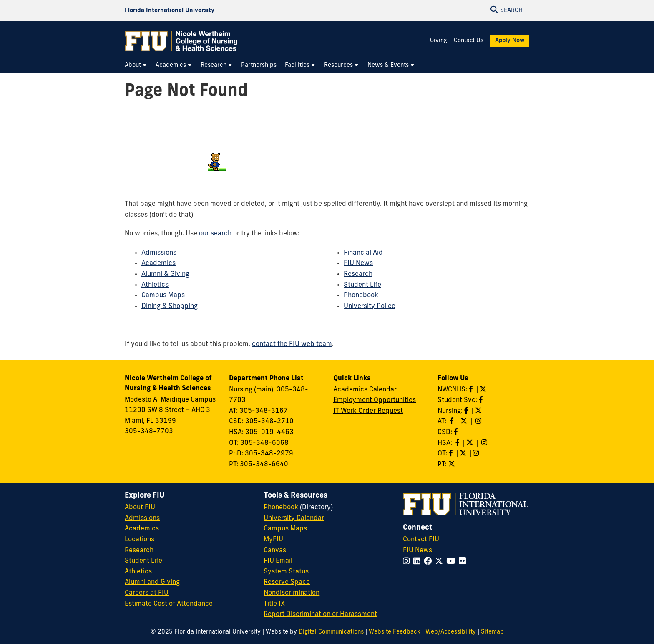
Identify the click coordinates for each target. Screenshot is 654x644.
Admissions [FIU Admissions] (142, 518)
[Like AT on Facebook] (453, 422)
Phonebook (361, 295)
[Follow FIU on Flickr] (464, 562)
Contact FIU (421, 540)
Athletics (155, 285)
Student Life (362, 285)
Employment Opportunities (375, 400)
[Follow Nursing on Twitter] (479, 411)
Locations (140, 540)
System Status (286, 572)
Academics (158, 263)
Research (358, 274)
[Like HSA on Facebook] (458, 443)
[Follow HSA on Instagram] (485, 443)
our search (215, 234)
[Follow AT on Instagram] (479, 422)
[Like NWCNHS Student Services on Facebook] (482, 400)
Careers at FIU (147, 593)
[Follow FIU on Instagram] (408, 562)
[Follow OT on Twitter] (464, 454)
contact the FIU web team (292, 344)
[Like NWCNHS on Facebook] (472, 390)
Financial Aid (363, 253)
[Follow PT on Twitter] (453, 465)
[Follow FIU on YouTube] (453, 562)
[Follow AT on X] (465, 422)
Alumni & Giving (165, 274)
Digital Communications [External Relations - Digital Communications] (331, 632)
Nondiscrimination (292, 593)
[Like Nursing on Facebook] (467, 411)
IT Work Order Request (368, 411)
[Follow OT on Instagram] (477, 454)
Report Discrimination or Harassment (320, 614)
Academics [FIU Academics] (142, 529)
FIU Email (278, 561)
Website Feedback (395, 632)
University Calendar (294, 518)
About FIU (140, 508)
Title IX (274, 604)
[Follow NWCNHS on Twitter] (484, 390)
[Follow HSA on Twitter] (470, 443)
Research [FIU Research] (139, 551)
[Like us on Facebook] (457, 432)
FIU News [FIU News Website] (418, 551)
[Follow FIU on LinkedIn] (419, 562)
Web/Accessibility (451, 632)
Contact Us (469, 41)
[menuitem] (136, 65)
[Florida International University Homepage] (170, 10)
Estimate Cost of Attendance (169, 604)
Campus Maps (163, 295)
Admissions (159, 253)
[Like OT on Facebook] (452, 454)
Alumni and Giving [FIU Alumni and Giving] (152, 582)
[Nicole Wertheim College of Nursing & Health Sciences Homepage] (181, 41)
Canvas (275, 551)
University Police (370, 306)
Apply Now (510, 41)
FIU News (358, 263)
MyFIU (273, 540)
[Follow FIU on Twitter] (441, 562)
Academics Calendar (365, 390)
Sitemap (492, 632)
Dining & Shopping (170, 306)
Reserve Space (287, 582)
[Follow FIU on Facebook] (429, 562)
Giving (439, 41)
